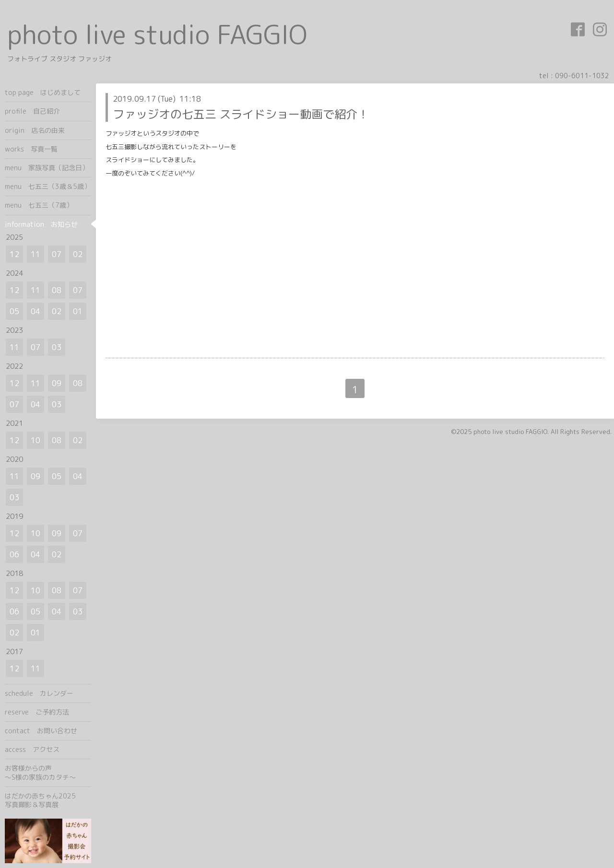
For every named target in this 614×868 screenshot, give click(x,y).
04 (35, 311)
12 (14, 254)
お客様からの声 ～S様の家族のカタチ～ (48, 772)
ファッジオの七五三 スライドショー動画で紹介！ (241, 114)
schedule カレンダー (39, 693)
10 (35, 440)
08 (57, 290)
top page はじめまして (43, 92)
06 (14, 554)
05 (14, 311)
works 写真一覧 (31, 149)
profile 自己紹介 (32, 111)
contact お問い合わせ (41, 731)
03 (57, 347)
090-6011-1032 (582, 76)
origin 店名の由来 (35, 130)
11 (35, 254)
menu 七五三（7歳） (39, 205)
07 (57, 254)
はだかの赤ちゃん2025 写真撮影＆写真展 (48, 800)
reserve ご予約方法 (37, 712)
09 (57, 383)
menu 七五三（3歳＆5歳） (48, 186)
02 (78, 254)
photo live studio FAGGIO (157, 34)
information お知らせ (41, 224)
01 (78, 311)
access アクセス (32, 749)
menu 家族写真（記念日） (47, 168)
